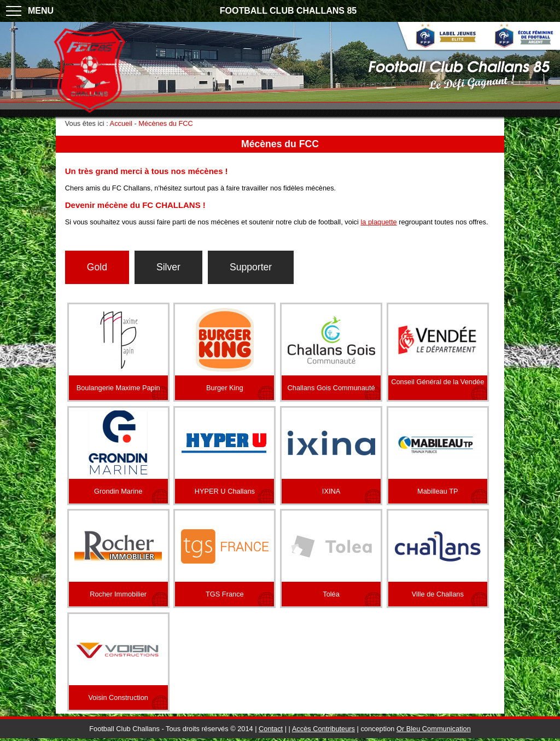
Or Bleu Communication (434, 729)
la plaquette (378, 222)
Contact (271, 729)
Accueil (121, 123)
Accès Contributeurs (323, 729)
